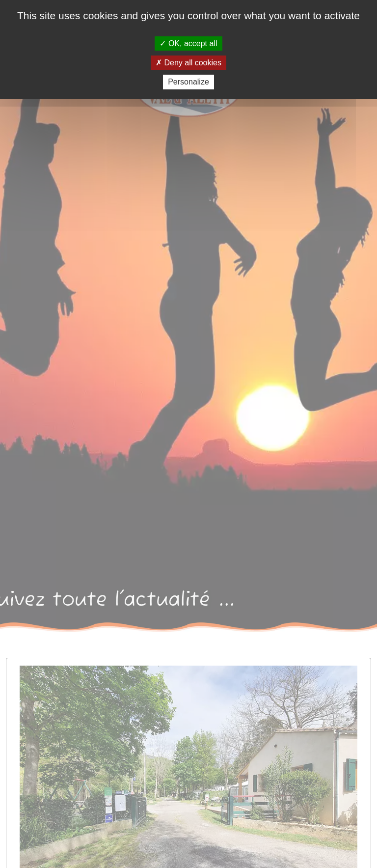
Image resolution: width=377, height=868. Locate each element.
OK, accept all (188, 43)
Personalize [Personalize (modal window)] (188, 82)
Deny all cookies (188, 63)
